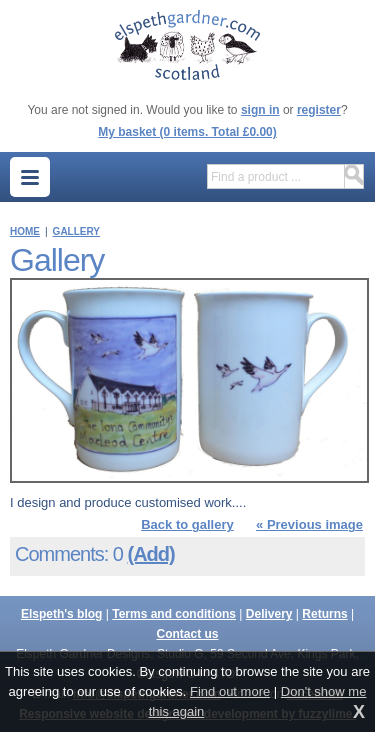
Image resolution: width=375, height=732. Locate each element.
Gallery (76, 231)
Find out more (230, 691)
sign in (260, 110)
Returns (324, 614)
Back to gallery (187, 524)
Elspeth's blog (62, 614)
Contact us (187, 634)
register (319, 110)
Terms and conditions (174, 614)
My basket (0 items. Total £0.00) (187, 132)
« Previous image (309, 524)
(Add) (150, 554)
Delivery (269, 614)
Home (25, 231)
